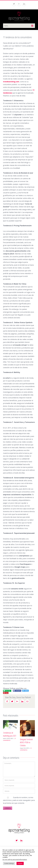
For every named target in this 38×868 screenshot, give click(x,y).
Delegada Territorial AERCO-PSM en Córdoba (26, 742)
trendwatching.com (11, 82)
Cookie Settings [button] (9, 863)
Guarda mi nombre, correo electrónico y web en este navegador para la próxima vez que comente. (19, 800)
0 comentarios (9, 739)
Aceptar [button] (20, 863)
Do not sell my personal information (15, 859)
